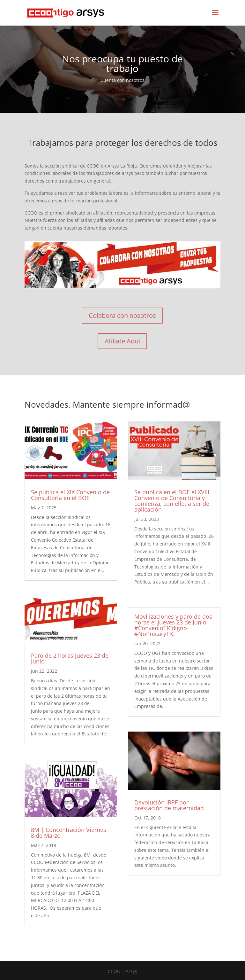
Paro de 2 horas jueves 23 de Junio (70, 658)
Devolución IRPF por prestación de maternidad (169, 805)
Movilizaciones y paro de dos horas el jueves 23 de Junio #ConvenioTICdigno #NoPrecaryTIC (173, 625)
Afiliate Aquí (122, 341)
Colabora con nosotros (122, 315)
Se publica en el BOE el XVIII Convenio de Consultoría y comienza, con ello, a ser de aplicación (172, 501)
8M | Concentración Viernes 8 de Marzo (69, 833)
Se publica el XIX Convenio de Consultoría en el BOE (70, 495)
